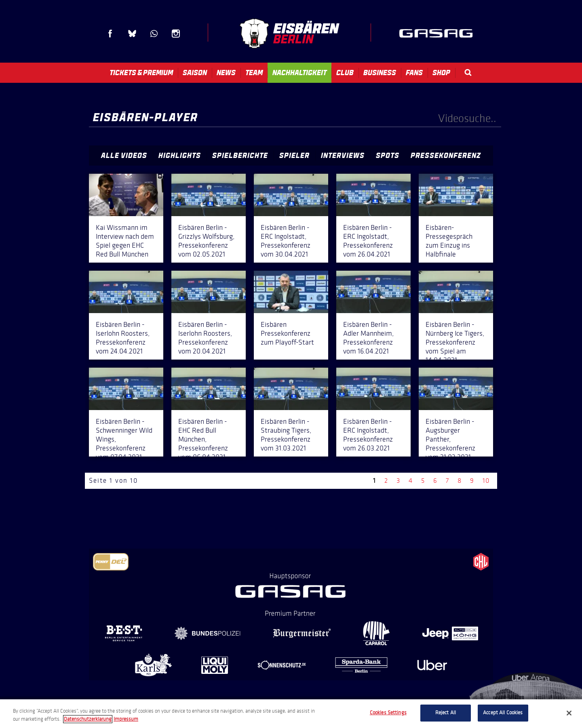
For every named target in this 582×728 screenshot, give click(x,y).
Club (345, 73)
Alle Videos (124, 156)
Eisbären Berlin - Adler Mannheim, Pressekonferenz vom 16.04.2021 (368, 338)
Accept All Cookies (503, 713)
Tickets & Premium (141, 73)
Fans (414, 73)
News (226, 73)
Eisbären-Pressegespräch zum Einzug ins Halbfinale (449, 241)
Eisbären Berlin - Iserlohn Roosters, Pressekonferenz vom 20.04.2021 (205, 338)
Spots (388, 156)
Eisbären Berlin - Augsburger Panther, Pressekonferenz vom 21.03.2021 (450, 439)
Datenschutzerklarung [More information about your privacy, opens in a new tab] (88, 719)
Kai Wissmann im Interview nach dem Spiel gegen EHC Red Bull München (125, 241)
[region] (291, 714)
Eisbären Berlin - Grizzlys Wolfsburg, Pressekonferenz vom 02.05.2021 (206, 241)
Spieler (294, 156)
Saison (195, 73)
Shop (441, 73)
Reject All (446, 713)
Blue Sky (132, 34)
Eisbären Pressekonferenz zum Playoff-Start (287, 333)
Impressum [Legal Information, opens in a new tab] (126, 719)
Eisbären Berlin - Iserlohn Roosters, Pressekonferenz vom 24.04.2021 (123, 338)
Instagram (176, 34)
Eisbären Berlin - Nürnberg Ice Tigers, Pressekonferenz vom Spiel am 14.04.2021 (455, 342)
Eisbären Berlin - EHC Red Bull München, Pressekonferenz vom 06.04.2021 (203, 439)
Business (380, 73)
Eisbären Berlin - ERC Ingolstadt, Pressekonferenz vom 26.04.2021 (368, 241)
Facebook (110, 34)
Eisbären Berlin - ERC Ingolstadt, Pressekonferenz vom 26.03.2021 (368, 435)
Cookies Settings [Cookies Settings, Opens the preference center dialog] (388, 713)
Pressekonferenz (446, 156)
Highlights (180, 156)
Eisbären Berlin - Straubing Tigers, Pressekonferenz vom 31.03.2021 (286, 435)
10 (486, 481)
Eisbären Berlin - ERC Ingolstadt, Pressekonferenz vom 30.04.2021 (286, 241)
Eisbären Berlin (289, 33)
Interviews (343, 156)
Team (254, 73)
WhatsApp (154, 34)
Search (468, 73)
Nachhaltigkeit (299, 73)
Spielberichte (240, 156)
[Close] (569, 713)
